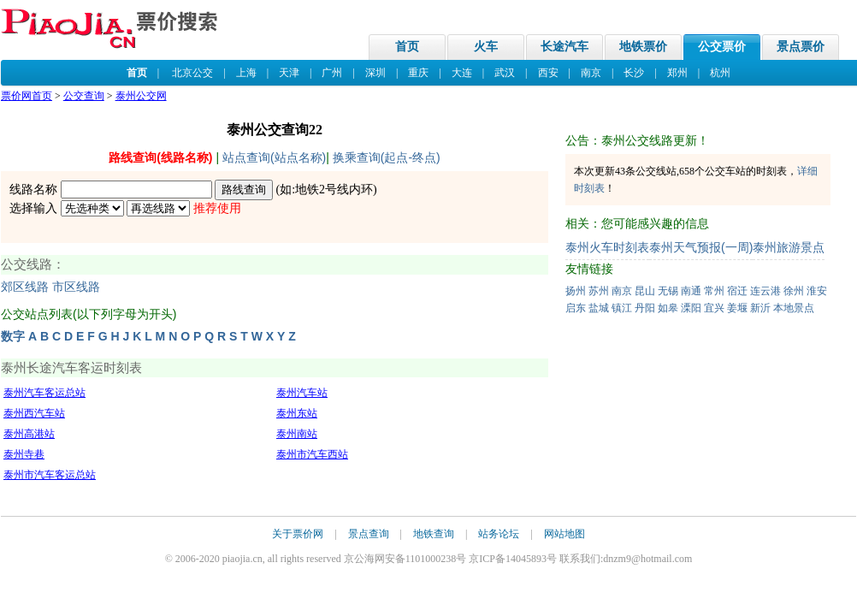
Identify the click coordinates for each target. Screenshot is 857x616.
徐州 (794, 291)
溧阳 (691, 308)
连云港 (765, 291)
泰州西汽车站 (34, 413)
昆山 (645, 291)
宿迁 (737, 291)
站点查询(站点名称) (274, 157)
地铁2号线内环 (334, 190)
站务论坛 (499, 534)
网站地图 (564, 534)
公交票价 (722, 47)
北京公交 (192, 73)
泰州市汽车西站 (312, 454)
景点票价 (801, 47)
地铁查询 (434, 534)
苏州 (599, 291)
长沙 (634, 73)
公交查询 (84, 96)
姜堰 (737, 308)
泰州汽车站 (302, 393)
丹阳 (645, 308)
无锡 (668, 291)
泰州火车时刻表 (607, 247)
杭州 (720, 73)
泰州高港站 (29, 434)
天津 (289, 73)
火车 (486, 47)
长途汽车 (564, 47)
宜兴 (714, 308)
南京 (591, 73)
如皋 (668, 308)
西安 (548, 73)
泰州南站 (297, 434)
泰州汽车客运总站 (44, 393)
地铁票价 (643, 47)
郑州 (677, 73)
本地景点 (794, 308)
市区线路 (76, 287)
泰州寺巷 (24, 454)
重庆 (418, 73)
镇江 (622, 308)
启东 (576, 308)
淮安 (817, 291)
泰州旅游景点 (789, 247)
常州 (714, 291)
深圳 (375, 73)
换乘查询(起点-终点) (387, 157)
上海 (246, 73)
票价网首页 (27, 96)
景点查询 (369, 534)
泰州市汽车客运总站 (50, 475)
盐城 (599, 308)
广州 (332, 73)
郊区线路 (25, 287)
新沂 (760, 308)
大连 (462, 73)
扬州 (576, 291)
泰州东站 (297, 413)
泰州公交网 (141, 96)
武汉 (505, 73)
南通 (691, 291)
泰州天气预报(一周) (701, 247)
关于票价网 (298, 534)
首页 (407, 47)
